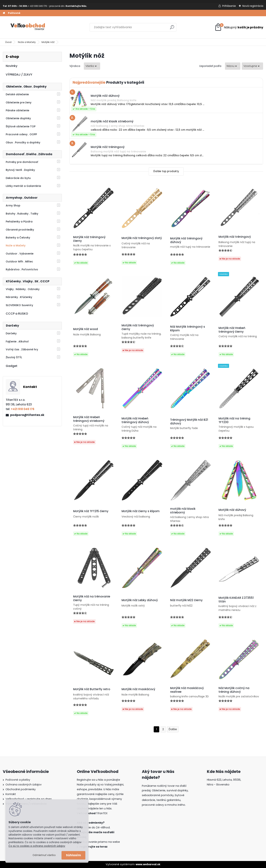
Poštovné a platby (18, 780)
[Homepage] (4, 13)
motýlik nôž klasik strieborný (183, 511)
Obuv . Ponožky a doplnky (23, 142)
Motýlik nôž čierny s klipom (141, 511)
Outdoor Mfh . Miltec (19, 262)
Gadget (12, 366)
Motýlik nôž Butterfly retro (92, 689)
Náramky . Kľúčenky (19, 297)
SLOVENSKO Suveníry (19, 305)
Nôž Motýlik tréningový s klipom (188, 329)
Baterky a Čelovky (18, 238)
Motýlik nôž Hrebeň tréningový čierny (232, 330)
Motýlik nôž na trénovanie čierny (92, 598)
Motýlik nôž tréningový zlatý (142, 238)
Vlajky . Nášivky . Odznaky (23, 289)
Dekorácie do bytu (18, 178)
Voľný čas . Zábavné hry (22, 349)
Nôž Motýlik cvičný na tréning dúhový (234, 690)
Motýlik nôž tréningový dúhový (186, 240)
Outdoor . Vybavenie (20, 254)
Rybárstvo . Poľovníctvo (22, 269)
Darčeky (11, 333)
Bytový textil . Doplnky (20, 170)
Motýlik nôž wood (86, 329)
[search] (172, 29)
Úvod (8, 42)
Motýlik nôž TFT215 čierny (91, 511)
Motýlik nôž (48, 42)
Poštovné (14, 13)
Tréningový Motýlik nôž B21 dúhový (189, 422)
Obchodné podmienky (21, 789)
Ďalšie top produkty (166, 171)
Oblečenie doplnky (18, 118)
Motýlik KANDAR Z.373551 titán (236, 600)
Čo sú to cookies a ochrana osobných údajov (37, 846)
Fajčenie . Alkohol (17, 341)
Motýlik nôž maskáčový (138, 689)
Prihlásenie (229, 6)
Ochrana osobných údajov (24, 785)
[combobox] (233, 66)
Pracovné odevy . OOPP (21, 134)
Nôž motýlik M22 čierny (186, 600)
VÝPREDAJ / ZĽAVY (19, 75)
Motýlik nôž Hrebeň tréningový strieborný (89, 419)
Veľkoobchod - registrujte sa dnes (29, 799)
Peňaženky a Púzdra (19, 222)
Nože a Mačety (27, 42)
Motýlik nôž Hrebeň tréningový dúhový (135, 420)
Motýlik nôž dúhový (232, 510)
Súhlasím (73, 855)
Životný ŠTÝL (14, 357)
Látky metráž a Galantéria (23, 186)
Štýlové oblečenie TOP (21, 126)
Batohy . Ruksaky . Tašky (22, 214)
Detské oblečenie (17, 94)
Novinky (12, 66)
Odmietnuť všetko (44, 855)
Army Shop (13, 205)
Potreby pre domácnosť (22, 162)
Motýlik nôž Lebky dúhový (140, 600)
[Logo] (28, 27)
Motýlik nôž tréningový (235, 237)
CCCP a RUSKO (17, 314)
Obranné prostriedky (20, 230)
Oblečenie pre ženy (19, 102)
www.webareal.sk (148, 864)
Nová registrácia (253, 6)
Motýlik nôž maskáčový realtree (187, 690)
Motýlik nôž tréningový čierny (89, 239)
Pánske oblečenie (17, 110)
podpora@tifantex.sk (27, 415)
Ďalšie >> (173, 729)
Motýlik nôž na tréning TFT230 (234, 420)
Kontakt (11, 794)
